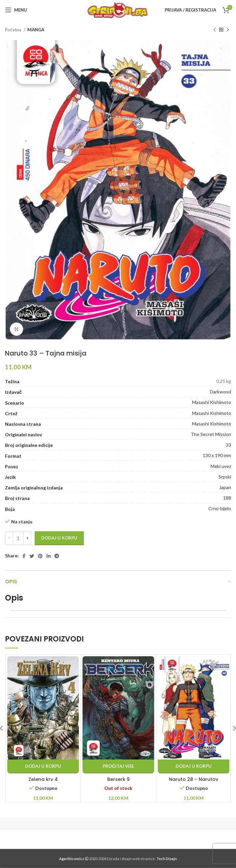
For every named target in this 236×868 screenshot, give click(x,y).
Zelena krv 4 (43, 779)
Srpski (225, 477)
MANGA (36, 30)
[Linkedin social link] (49, 556)
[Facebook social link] (24, 556)
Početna (14, 30)
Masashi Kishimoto (212, 402)
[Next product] (228, 30)
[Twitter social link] (32, 556)
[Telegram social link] (57, 556)
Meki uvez (221, 466)
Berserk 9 (118, 779)
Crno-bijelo (220, 508)
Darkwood (220, 392)
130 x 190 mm (217, 455)
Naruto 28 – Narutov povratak (194, 783)
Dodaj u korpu (59, 538)
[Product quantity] (18, 538)
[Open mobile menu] (16, 10)
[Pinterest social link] (40, 556)
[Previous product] (215, 30)
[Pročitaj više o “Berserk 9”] (118, 766)
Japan (225, 487)
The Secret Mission (211, 434)
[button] (43, 766)
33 (228, 445)
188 (227, 498)
